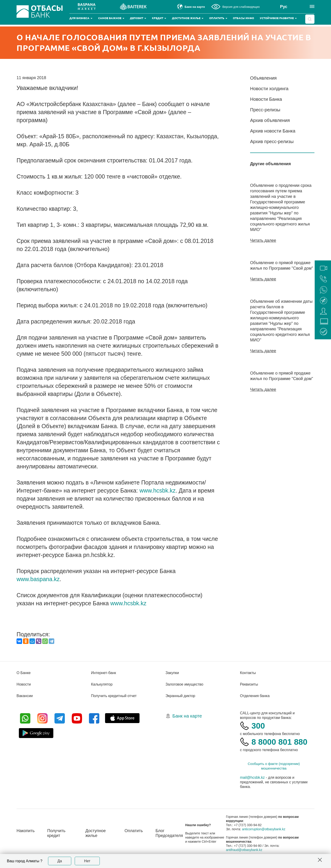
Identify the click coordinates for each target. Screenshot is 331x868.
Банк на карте (187, 716)
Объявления (263, 78)
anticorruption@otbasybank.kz (264, 829)
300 (258, 726)
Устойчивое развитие (278, 18)
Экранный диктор (180, 696)
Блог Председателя (169, 833)
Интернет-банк (104, 673)
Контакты (248, 673)
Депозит (138, 18)
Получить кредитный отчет (114, 696)
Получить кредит (56, 833)
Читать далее (263, 240)
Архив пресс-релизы (272, 141)
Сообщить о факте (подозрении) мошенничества (274, 766)
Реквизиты (249, 684)
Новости (24, 684)
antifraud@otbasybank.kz (244, 850)
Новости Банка (266, 99)
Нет (87, 861)
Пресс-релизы (265, 110)
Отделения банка (255, 696)
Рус (284, 7)
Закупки (172, 673)
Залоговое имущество (184, 684)
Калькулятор (102, 684)
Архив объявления (270, 120)
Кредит (159, 18)
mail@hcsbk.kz (252, 777)
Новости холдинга (269, 89)
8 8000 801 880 (279, 742)
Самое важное (111, 18)
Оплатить (218, 18)
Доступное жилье (188, 18)
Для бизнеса (81, 18)
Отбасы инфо (243, 18)
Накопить (26, 831)
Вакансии (25, 696)
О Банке (24, 673)
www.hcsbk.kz (158, 490)
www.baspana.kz (38, 579)
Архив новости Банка (273, 131)
